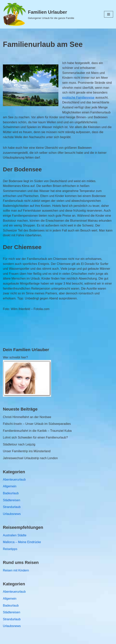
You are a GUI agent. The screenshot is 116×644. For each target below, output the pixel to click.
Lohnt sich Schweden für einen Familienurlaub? (35, 437)
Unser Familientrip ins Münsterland (27, 451)
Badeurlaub (11, 493)
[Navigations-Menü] (109, 14)
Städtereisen (12, 500)
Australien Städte (15, 535)
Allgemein (10, 486)
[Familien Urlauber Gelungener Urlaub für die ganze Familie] (39, 14)
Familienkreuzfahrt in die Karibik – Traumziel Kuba (37, 431)
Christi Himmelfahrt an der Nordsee (27, 417)
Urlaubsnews (12, 514)
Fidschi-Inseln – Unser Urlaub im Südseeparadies (37, 424)
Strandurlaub (12, 507)
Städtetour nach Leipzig (19, 444)
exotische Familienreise (78, 98)
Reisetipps (10, 549)
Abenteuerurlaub (14, 480)
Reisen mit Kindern (16, 570)
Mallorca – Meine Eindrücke (22, 542)
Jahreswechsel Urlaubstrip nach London (30, 458)
